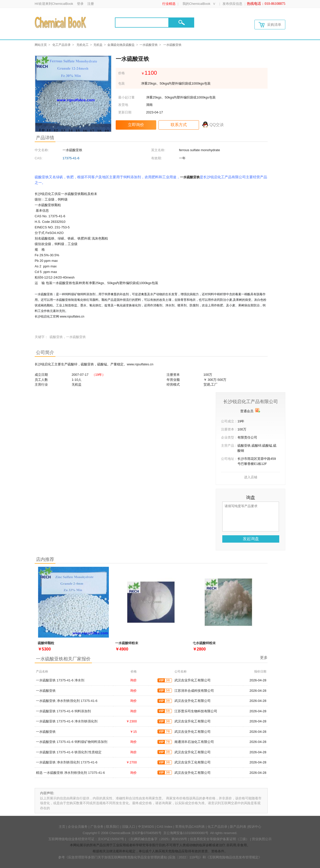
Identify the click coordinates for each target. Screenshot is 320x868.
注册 (91, 4)
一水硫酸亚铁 (149, 45)
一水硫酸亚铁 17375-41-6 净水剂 (60, 680)
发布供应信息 (232, 4)
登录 (80, 4)
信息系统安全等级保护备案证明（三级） (219, 839)
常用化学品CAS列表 (190, 827)
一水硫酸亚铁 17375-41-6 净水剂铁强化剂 (67, 721)
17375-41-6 (71, 158)
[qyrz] (258, 410)
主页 (62, 827)
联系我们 (113, 827)
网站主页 (41, 45)
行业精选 (169, 4)
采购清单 (270, 25)
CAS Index (165, 827)
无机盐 (98, 45)
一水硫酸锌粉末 (127, 643)
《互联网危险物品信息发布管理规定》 (234, 857)
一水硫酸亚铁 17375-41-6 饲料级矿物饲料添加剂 (72, 742)
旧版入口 (129, 827)
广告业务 (97, 827)
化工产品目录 (62, 45)
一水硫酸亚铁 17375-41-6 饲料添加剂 (63, 711)
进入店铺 (251, 477)
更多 (264, 657)
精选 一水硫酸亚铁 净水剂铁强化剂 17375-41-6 (70, 773)
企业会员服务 (78, 827)
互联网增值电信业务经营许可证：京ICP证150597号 (86, 839)
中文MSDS (146, 827)
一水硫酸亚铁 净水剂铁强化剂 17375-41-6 (67, 701)
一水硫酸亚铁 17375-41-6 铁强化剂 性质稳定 (69, 752)
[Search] (142, 23)
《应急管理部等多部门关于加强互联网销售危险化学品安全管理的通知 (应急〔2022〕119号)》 (134, 857)
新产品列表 (238, 827)
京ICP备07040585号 (146, 833)
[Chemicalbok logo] (61, 22)
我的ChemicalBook (196, 4)
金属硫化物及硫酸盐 (121, 45)
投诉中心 (255, 827)
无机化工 (83, 45)
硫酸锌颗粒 (46, 643)
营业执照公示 (262, 839)
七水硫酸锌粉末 (204, 643)
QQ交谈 (217, 125)
